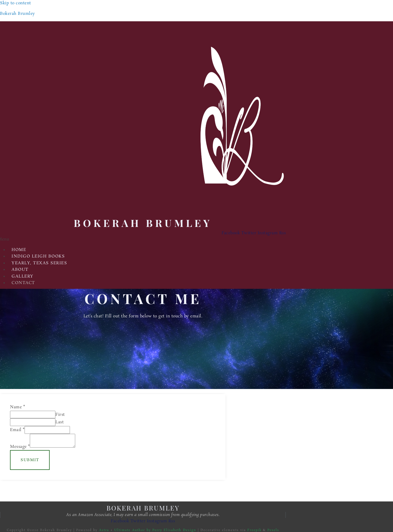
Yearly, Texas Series (39, 263)
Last (60, 422)
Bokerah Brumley (18, 14)
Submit (30, 460)
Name (17, 407)
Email (17, 430)
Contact (23, 283)
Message (20, 446)
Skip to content (16, 3)
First (60, 415)
